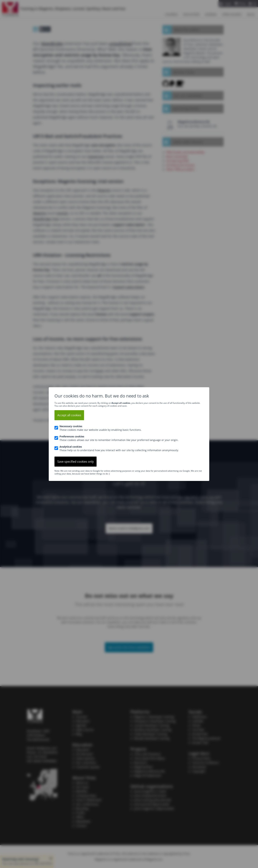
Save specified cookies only (76, 462)
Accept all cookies (69, 415)
